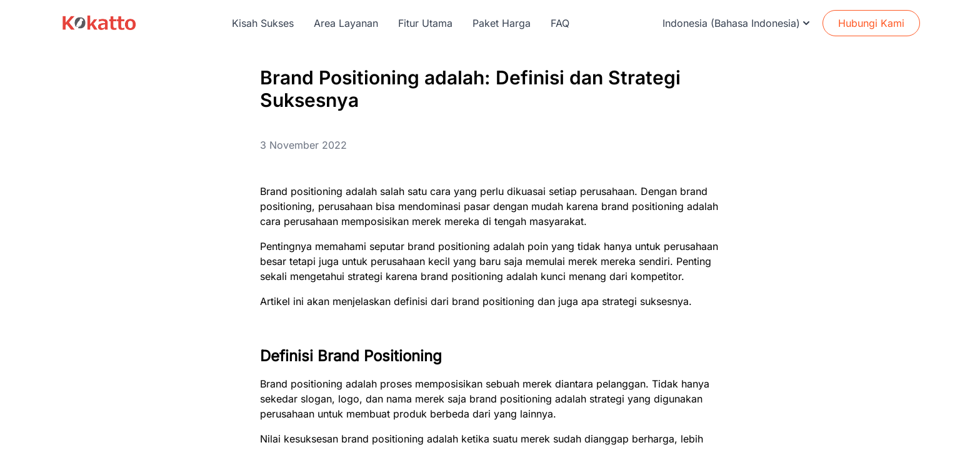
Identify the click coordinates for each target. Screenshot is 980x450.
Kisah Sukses (263, 23)
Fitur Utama (425, 23)
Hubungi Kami (871, 23)
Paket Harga (502, 23)
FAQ (560, 23)
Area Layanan (346, 23)
